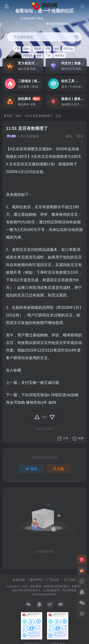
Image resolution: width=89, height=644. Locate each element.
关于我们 (70, 580)
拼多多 (37, 49)
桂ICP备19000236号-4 (26, 590)
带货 (48, 49)
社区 (18, 116)
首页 (8, 116)
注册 (59, 469)
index (27, 49)
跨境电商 (28, 55)
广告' (48, 55)
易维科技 (52, 586)
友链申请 (19, 580)
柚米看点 (60, 55)
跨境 (39, 55)
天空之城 (68, 49)
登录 (31, 469)
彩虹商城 (36, 586)
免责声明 (36, 580)
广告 (17, 49)
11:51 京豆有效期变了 (39, 116)
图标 (57, 49)
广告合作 (53, 580)
